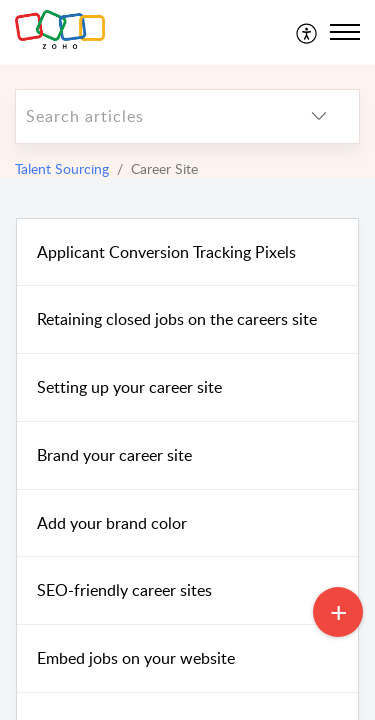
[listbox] (319, 116)
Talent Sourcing (62, 168)
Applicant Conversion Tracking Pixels (166, 252)
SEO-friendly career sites (124, 590)
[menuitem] (307, 32)
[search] (147, 116)
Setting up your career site (129, 387)
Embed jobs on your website (136, 658)
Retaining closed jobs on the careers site (177, 319)
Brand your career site (114, 455)
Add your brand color (112, 523)
